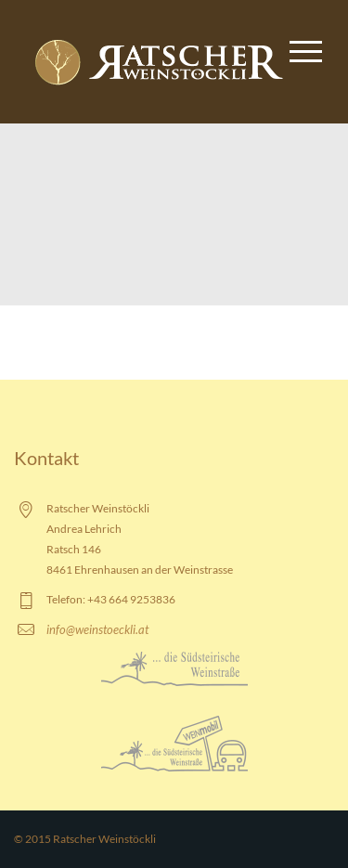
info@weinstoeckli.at (97, 629)
